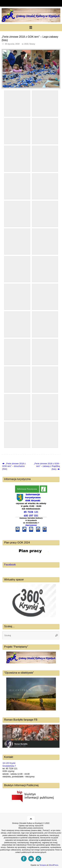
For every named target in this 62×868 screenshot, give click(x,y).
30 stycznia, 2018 (12, 44)
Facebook (10, 565)
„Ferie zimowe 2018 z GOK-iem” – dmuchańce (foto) (14, 466)
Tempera (43, 865)
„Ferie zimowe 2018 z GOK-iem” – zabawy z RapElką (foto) (47, 466)
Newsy (32, 44)
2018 (26, 44)
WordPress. (54, 865)
